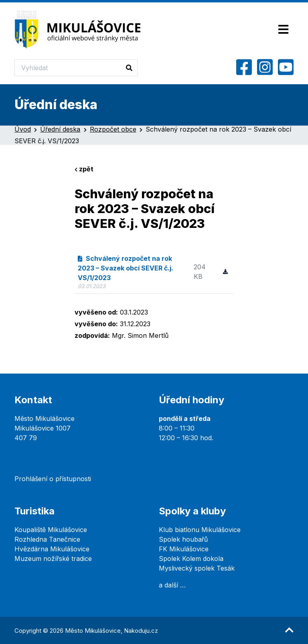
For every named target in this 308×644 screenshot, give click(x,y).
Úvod (23, 129)
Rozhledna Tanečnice (47, 539)
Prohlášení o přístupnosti (53, 479)
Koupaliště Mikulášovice (51, 530)
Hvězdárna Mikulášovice (52, 549)
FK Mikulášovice (184, 549)
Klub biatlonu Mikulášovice (200, 530)
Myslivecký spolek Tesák (197, 568)
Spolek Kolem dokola (191, 559)
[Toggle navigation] (283, 30)
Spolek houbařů (183, 539)
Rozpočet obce (113, 129)
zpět (84, 169)
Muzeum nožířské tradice (53, 559)
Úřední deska (60, 129)
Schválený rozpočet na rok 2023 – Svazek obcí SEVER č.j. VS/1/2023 (126, 268)
